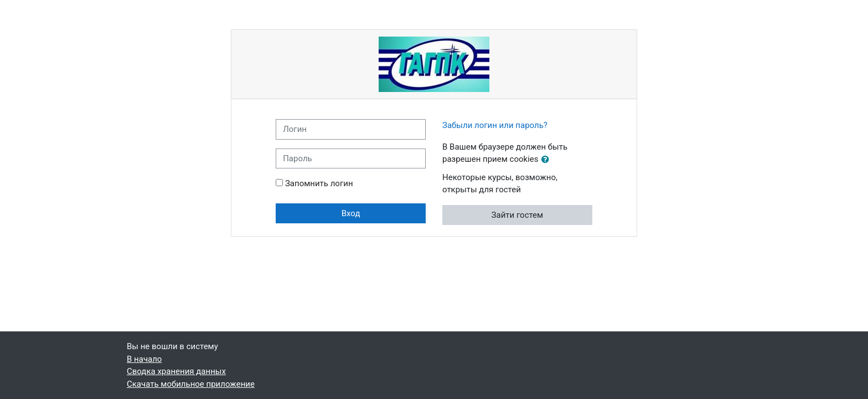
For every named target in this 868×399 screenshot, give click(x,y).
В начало (144, 359)
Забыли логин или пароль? (495, 125)
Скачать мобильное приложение (191, 384)
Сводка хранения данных (176, 371)
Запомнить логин (319, 183)
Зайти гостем (518, 215)
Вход (351, 213)
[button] (547, 160)
